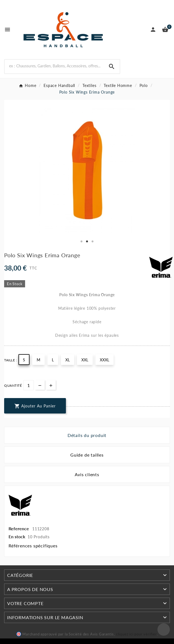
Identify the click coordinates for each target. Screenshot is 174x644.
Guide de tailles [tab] (87, 455)
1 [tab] (82, 242)
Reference (19, 528)
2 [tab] (87, 242)
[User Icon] (153, 30)
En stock (17, 536)
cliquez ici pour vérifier (136, 634)
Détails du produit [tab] (87, 435)
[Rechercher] (54, 66)
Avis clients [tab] (87, 474)
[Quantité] (29, 385)
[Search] (112, 67)
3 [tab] (93, 242)
